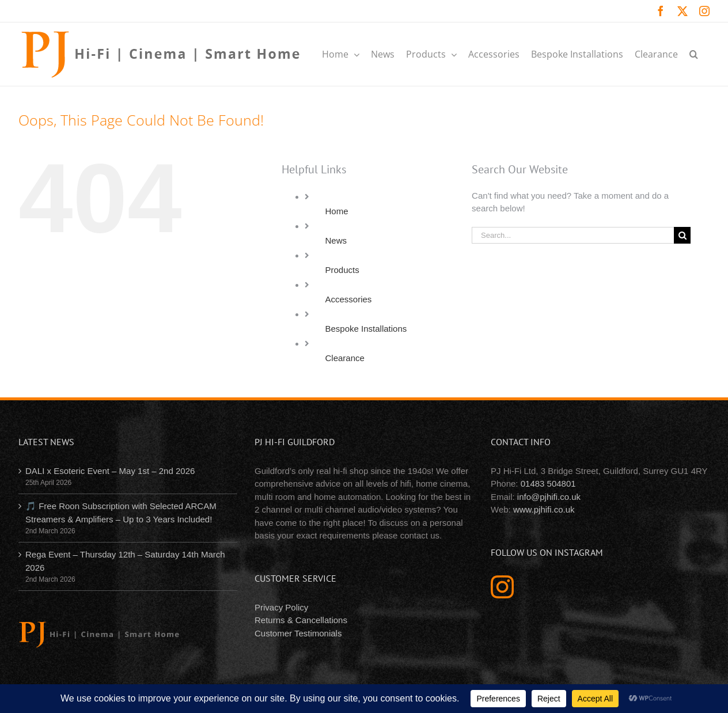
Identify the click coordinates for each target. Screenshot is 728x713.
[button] (694, 54)
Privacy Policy (281, 607)
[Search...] (573, 235)
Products (342, 270)
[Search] (682, 235)
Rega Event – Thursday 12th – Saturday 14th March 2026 (125, 561)
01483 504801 (548, 483)
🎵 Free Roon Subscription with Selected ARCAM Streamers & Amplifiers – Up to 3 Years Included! (121, 513)
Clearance (345, 358)
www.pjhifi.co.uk (544, 509)
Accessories (349, 299)
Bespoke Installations (366, 329)
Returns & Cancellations (301, 620)
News (336, 240)
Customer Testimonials (298, 633)
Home (337, 211)
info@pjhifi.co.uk (549, 497)
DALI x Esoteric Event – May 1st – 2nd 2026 (110, 471)
